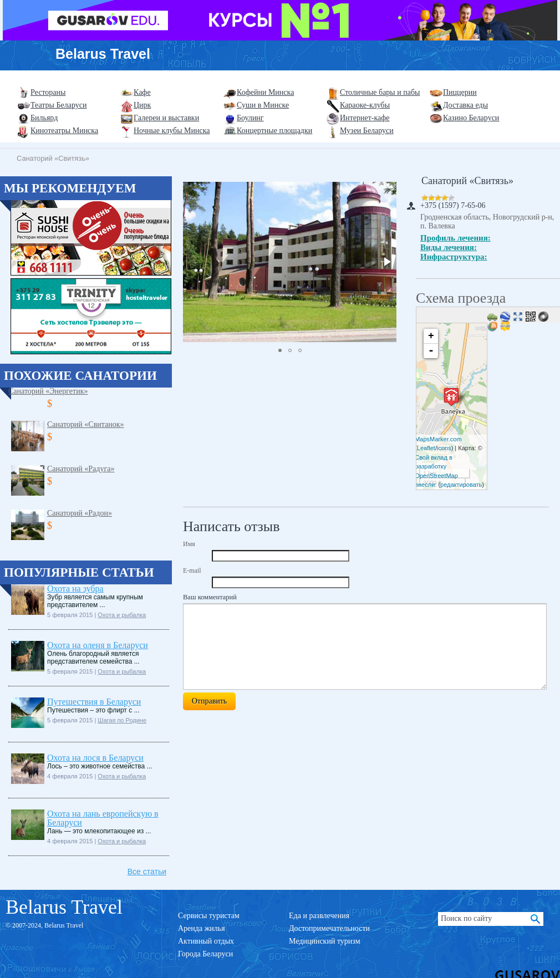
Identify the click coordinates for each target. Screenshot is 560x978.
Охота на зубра (75, 589)
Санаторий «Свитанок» (86, 424)
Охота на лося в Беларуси (95, 758)
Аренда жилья (202, 928)
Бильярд (44, 118)
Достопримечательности (329, 928)
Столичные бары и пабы (380, 92)
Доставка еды (465, 105)
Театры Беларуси (58, 105)
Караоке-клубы (365, 105)
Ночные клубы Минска (172, 131)
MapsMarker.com (438, 439)
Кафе (142, 92)
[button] (386, 262)
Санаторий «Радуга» (81, 469)
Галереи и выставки (166, 118)
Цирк (142, 105)
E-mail (192, 570)
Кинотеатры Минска (64, 131)
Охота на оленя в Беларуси (98, 645)
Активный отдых (206, 941)
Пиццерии (460, 92)
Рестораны (48, 92)
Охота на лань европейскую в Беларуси (103, 818)
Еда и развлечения (319, 916)
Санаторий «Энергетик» (48, 391)
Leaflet (426, 448)
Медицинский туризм (325, 941)
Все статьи (147, 872)
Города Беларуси (205, 954)
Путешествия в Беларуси (94, 702)
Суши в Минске (263, 105)
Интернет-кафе (365, 118)
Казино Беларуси (471, 118)
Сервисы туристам (209, 916)
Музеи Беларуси (367, 131)
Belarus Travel (103, 54)
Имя (189, 544)
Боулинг (250, 118)
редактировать (461, 485)
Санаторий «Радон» (80, 513)
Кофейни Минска (265, 92)
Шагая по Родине (122, 720)
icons (444, 448)
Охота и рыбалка (122, 615)
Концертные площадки (274, 131)
